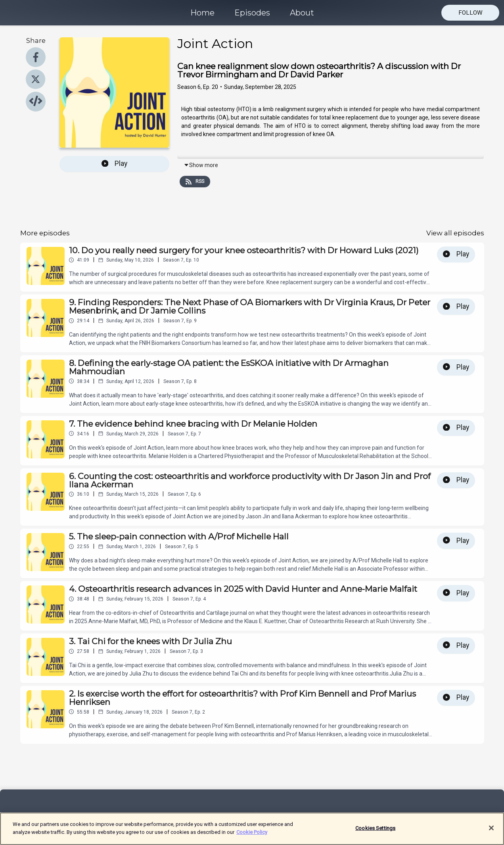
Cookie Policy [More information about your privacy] (252, 836)
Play (115, 164)
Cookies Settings (375, 832)
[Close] (491, 833)
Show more (201, 165)
